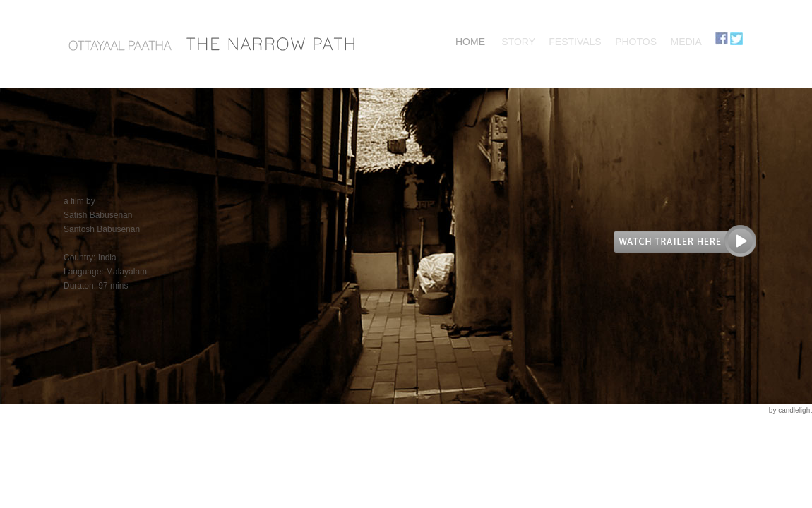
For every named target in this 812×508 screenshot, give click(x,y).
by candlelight (790, 410)
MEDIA (686, 42)
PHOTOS (636, 42)
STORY (518, 42)
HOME (470, 42)
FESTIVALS (575, 42)
